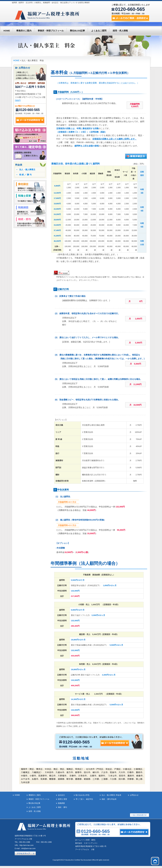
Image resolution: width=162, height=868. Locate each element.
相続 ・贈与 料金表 (109, 799)
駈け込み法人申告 (83, 795)
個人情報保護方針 (140, 815)
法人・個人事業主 (27, 170)
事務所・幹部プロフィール (51, 31)
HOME (7, 31)
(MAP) (18, 100)
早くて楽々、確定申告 (84, 799)
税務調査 (61, 803)
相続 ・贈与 (62, 807)
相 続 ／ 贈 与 (25, 175)
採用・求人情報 (120, 31)
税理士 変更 (62, 799)
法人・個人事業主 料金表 (111, 795)
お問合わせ (134, 795)
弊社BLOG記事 (77, 31)
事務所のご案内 (24, 31)
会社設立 (61, 795)
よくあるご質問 (99, 31)
